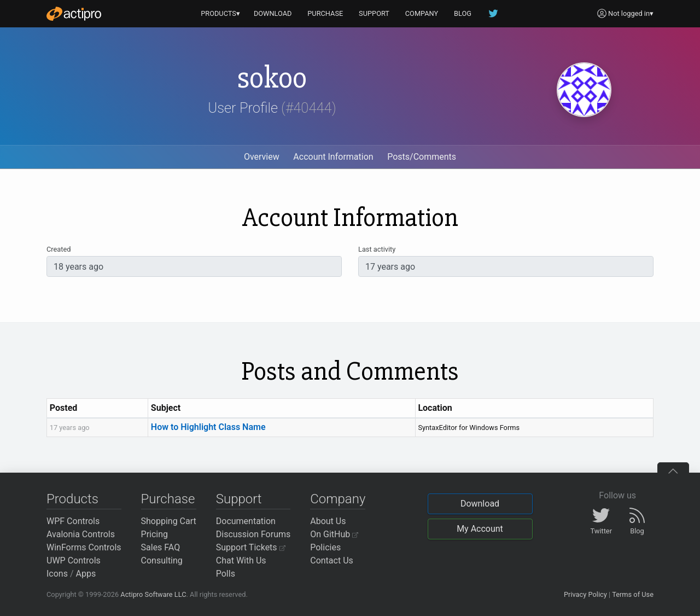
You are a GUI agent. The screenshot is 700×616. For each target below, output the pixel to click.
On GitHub (334, 534)
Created (59, 249)
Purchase (168, 499)
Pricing (155, 534)
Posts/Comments (422, 157)
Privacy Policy (585, 594)
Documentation (246, 521)
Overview (262, 157)
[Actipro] (74, 14)
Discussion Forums (253, 534)
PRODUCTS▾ (220, 13)
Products (72, 499)
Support (239, 499)
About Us (328, 521)
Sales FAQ (161, 547)
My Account (480, 529)
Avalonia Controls (81, 534)
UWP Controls (74, 560)
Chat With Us (241, 560)
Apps (86, 574)
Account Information (333, 157)
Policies (325, 547)
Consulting (162, 560)
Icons (57, 574)
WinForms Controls (84, 547)
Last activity (377, 249)
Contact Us (332, 560)
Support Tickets (251, 547)
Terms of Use (633, 594)
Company (338, 499)
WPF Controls (73, 521)
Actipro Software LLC (153, 594)
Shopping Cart (169, 521)
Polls (226, 574)
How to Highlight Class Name (208, 427)
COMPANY (422, 13)
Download (480, 504)
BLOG (463, 13)
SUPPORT (374, 13)
